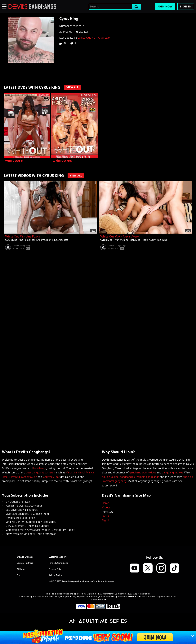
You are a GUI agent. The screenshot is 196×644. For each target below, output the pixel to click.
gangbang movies (172, 473)
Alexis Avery (149, 240)
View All (72, 88)
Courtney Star (51, 477)
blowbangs (40, 468)
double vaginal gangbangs (117, 477)
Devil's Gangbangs (22, 246)
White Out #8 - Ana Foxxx (94, 38)
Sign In (186, 7)
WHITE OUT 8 (14, 161)
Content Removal (98, 599)
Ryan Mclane (121, 240)
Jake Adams (38, 240)
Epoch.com (36, 597)
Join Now (165, 7)
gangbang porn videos (143, 473)
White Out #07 (62, 161)
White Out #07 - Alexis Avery (120, 237)
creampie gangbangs (147, 477)
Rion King (52, 240)
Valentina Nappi (75, 473)
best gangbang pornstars (41, 473)
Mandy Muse (29, 477)
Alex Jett (63, 240)
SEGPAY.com (134, 597)
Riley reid (14, 477)
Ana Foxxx (25, 240)
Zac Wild (162, 240)
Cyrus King (11, 240)
